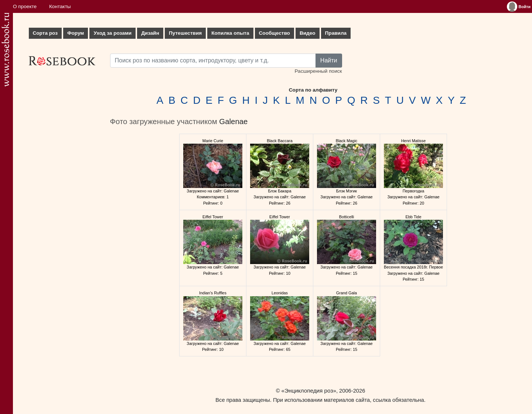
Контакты (60, 6)
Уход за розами (112, 33)
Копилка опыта (230, 33)
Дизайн (150, 33)
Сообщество (274, 33)
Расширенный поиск (318, 71)
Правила (336, 33)
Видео (308, 33)
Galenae (233, 122)
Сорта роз (45, 33)
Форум (76, 33)
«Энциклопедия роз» (309, 391)
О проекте (25, 6)
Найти (329, 60)
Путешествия (185, 33)
